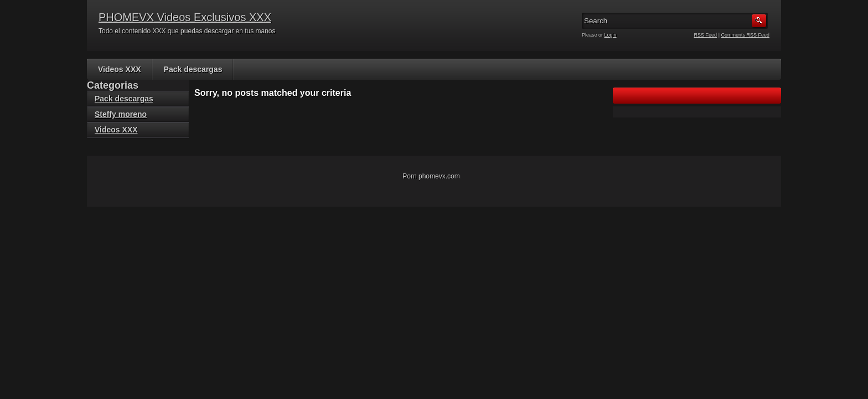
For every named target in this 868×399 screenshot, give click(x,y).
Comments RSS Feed (745, 35)
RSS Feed (706, 35)
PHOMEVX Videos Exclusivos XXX (185, 17)
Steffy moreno (121, 114)
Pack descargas (193, 69)
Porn (409, 176)
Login (611, 35)
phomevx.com (439, 176)
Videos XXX (120, 69)
